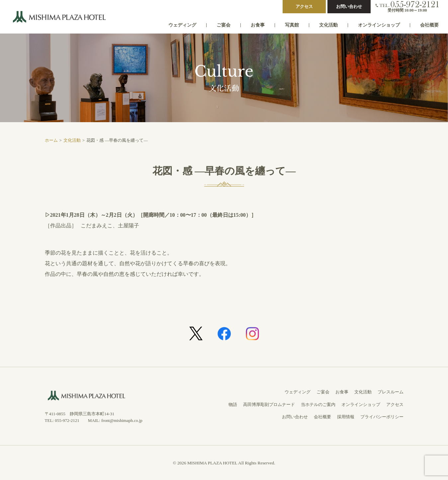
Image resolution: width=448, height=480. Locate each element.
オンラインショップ (379, 25)
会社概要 (429, 25)
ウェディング (182, 25)
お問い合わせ (349, 6)
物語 (233, 404)
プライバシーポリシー (382, 417)
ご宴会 (224, 25)
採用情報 (346, 417)
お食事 (258, 25)
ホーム (51, 140)
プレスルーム (391, 392)
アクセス (304, 6)
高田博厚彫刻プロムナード (269, 404)
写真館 (292, 25)
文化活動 (328, 25)
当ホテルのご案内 (318, 404)
